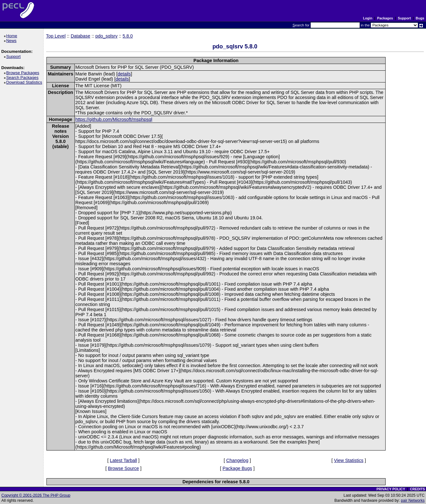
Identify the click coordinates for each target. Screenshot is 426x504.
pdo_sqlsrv (107, 36)
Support (404, 18)
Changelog (237, 460)
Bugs (420, 18)
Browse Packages (24, 73)
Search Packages (23, 78)
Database (80, 36)
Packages (385, 18)
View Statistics (349, 460)
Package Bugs (237, 468)
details (124, 74)
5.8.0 (128, 36)
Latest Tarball (123, 460)
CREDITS (417, 489)
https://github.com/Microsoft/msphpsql (114, 119)
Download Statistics (25, 82)
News (12, 41)
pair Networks (413, 500)
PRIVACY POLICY (391, 489)
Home (13, 36)
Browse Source (123, 468)
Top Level (56, 36)
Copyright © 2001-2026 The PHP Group (36, 495)
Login (368, 18)
